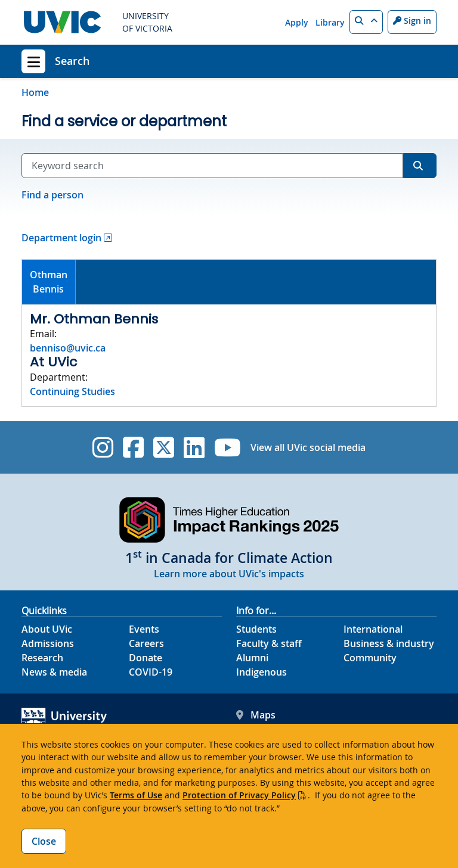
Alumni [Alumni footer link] (252, 658)
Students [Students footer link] (256, 629)
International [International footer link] (373, 629)
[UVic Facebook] (133, 447)
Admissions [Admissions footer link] (48, 643)
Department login (61, 238)
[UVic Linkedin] (194, 447)
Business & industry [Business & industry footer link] (389, 643)
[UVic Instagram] (103, 447)
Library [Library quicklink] (330, 22)
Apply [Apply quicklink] (297, 22)
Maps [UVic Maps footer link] (256, 715)
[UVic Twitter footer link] (164, 447)
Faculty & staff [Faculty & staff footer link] (269, 643)
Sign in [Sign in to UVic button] (412, 21)
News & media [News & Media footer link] (54, 672)
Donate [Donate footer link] (146, 658)
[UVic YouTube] (228, 447)
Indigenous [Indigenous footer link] (262, 672)
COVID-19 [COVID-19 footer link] (151, 672)
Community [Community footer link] (370, 658)
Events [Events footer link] (144, 629)
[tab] (49, 282)
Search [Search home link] (72, 61)
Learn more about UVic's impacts (229, 574)
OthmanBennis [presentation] (49, 282)
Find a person (52, 195)
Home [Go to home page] (35, 92)
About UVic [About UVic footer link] (47, 629)
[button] (366, 22)
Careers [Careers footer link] (146, 643)
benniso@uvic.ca (68, 348)
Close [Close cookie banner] (44, 841)
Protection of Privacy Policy (239, 795)
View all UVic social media (308, 447)
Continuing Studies (72, 391)
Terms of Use (136, 795)
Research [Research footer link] (42, 658)
